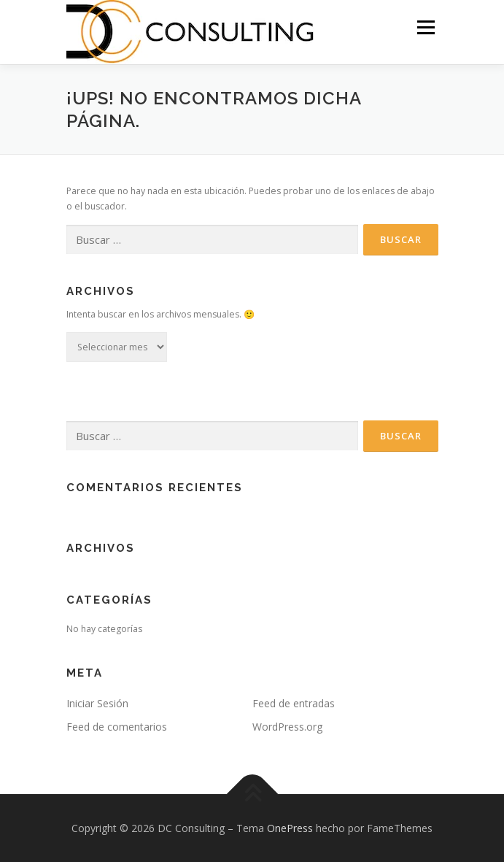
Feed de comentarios (117, 727)
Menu (425, 27)
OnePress (290, 828)
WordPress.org (287, 727)
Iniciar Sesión (97, 703)
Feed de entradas (294, 703)
